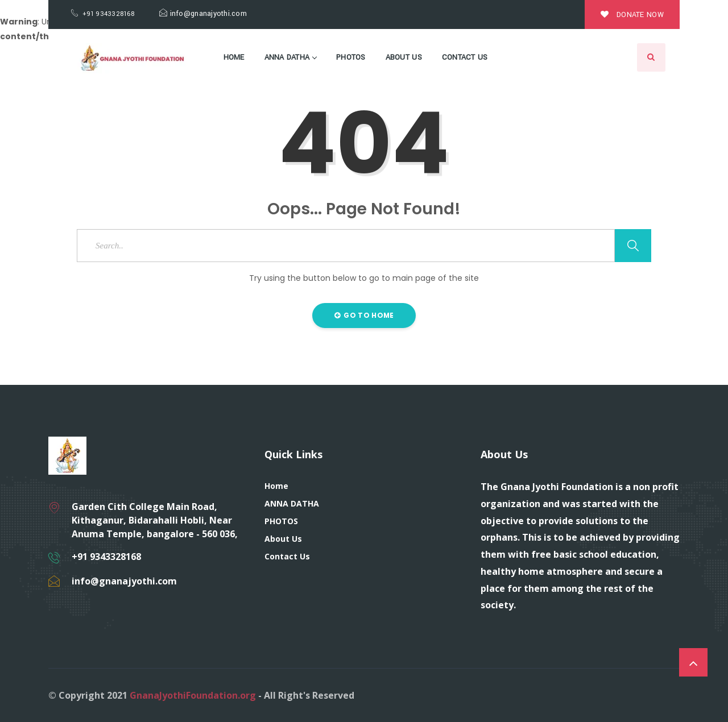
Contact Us (465, 57)
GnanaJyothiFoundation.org (193, 695)
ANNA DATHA (291, 57)
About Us (404, 57)
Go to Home (364, 315)
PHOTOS (351, 57)
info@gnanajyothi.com (203, 14)
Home (234, 57)
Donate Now (632, 15)
